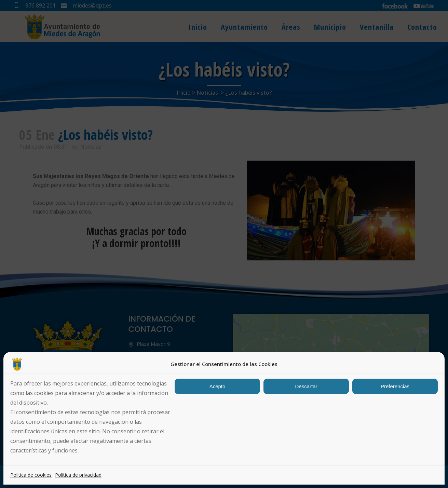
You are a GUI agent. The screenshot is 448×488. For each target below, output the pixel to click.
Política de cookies (31, 475)
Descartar (306, 386)
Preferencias (395, 386)
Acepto (218, 386)
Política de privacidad (78, 475)
